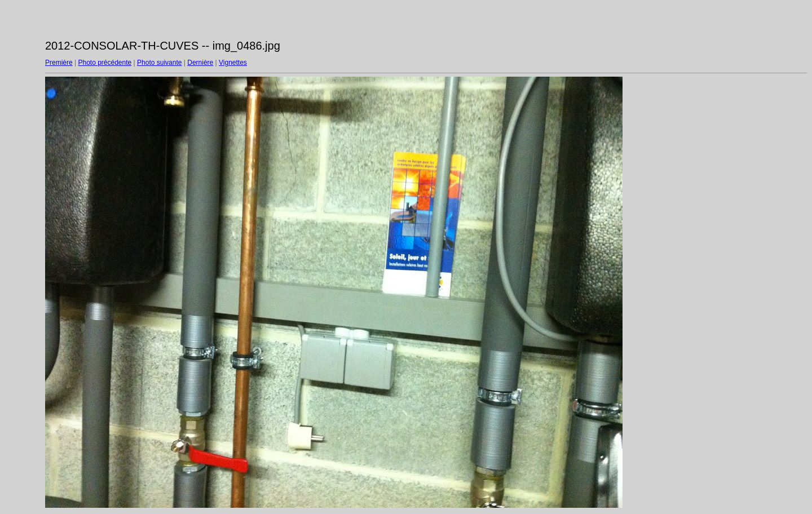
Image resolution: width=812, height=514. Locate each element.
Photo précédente (105, 63)
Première (59, 63)
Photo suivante (159, 63)
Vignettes (233, 63)
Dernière (200, 63)
